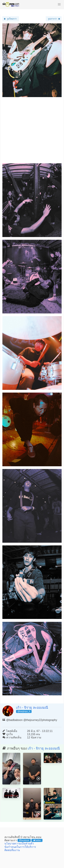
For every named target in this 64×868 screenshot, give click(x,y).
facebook (24, 840)
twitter (37, 840)
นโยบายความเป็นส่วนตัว (19, 844)
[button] (59, 4)
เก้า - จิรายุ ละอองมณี (32, 708)
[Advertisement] (32, 132)
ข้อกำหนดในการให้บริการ (20, 847)
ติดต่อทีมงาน (12, 850)
